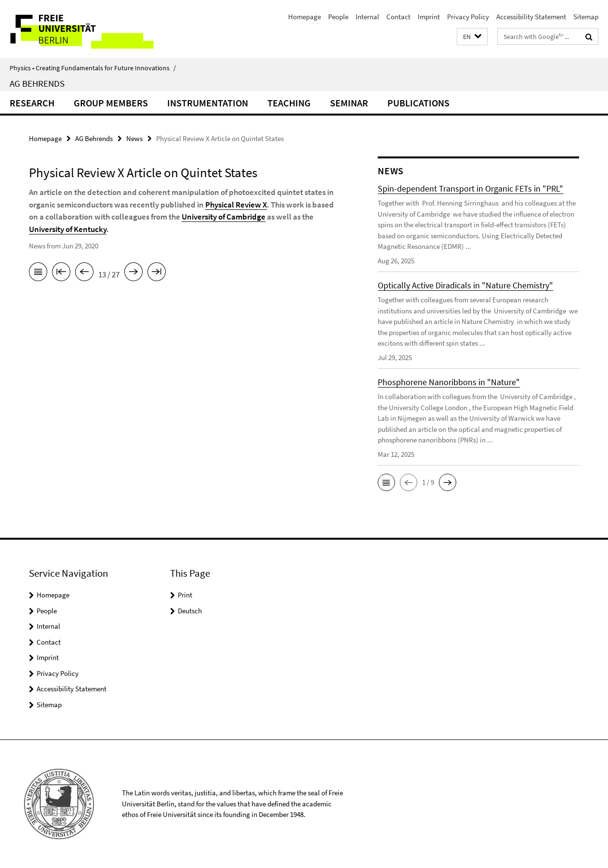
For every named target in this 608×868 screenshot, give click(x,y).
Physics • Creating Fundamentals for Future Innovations (93, 68)
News (134, 138)
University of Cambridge (224, 217)
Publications (418, 103)
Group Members (111, 103)
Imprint (429, 17)
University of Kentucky (68, 229)
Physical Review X (236, 205)
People (338, 17)
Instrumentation (208, 103)
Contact (398, 17)
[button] (472, 37)
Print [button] (185, 595)
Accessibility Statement (531, 17)
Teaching (289, 103)
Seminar (349, 103)
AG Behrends (37, 83)
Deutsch (190, 611)
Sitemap (586, 17)
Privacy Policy (468, 17)
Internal (367, 17)
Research (32, 103)
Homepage (304, 17)
